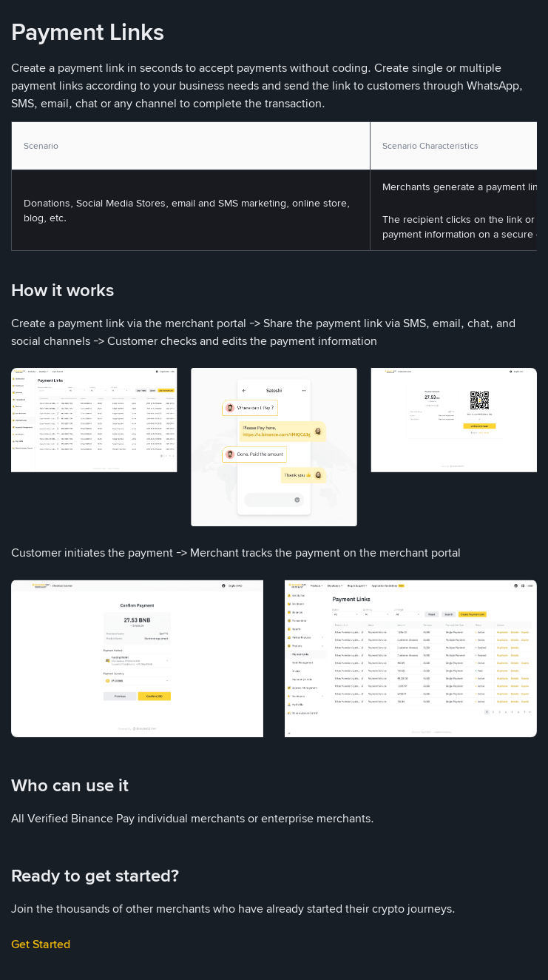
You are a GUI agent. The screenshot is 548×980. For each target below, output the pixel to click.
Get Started (41, 944)
